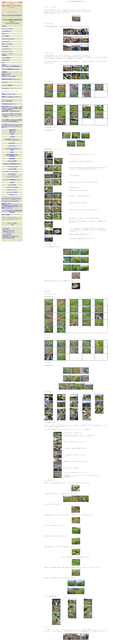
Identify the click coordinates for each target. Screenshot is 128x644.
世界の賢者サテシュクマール (12, 139)
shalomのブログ (12, 174)
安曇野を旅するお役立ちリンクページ (11, 79)
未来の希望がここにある (9, 236)
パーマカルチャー (13, 146)
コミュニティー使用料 (12, 192)
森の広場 (13, 137)
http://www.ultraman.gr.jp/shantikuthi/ (12, 15)
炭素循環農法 (12, 159)
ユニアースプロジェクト (9, 230)
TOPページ (4, 34)
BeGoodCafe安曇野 (13, 161)
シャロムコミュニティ (7, 51)
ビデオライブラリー (12, 190)
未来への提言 (6, 229)
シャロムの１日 (5, 42)
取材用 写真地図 (6, 215)
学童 (12, 134)
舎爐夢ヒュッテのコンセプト (8, 94)
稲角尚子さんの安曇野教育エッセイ (12, 164)
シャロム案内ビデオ (6, 31)
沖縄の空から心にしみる (9, 232)
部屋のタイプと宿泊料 (7, 44)
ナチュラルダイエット (12, 115)
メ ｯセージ (8, 233)
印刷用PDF (4, 55)
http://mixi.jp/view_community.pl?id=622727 (11, 198)
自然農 (12, 152)
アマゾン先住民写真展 (7, 101)
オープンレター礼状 (13, 167)
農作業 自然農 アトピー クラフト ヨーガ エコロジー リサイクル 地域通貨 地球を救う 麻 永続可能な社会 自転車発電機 (12, 109)
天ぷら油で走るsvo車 (14, 111)
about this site (12, 195)
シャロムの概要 (5, 36)
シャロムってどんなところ (8, 39)
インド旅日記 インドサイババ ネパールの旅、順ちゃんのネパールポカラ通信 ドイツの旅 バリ (12, 126)
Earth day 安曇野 (13, 169)
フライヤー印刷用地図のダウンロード (11, 69)
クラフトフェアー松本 (13, 187)
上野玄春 (12, 182)
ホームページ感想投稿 (7, 85)
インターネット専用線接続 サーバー (12, 180)
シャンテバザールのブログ (12, 177)
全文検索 (4, 26)
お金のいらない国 (7, 235)
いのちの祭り (11, 143)
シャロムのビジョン (6, 49)
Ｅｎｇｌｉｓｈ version (7, 29)
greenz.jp (16, 236)
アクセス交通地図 (6, 58)
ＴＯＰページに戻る (12, 223)
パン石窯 (5, 117)
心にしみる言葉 (12, 185)
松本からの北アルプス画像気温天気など (11, 66)
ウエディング (5, 82)
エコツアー (6, 88)
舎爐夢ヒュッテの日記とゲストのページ (11, 97)
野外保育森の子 (13, 130)
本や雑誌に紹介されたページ (8, 104)
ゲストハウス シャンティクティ (11, 171)
